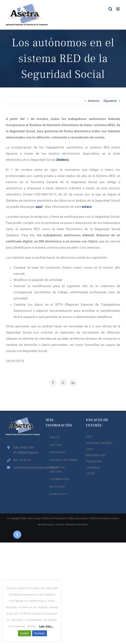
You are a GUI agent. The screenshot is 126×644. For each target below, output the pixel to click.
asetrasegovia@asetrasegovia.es (27, 467)
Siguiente (110, 101)
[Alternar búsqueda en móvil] (110, 9)
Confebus (93, 467)
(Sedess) (62, 160)
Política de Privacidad (54, 518)
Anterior (94, 101)
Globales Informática (77, 525)
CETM (90, 474)
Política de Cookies (77, 518)
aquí (39, 207)
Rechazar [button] (40, 633)
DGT (89, 437)
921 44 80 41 (22, 460)
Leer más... (46, 626)
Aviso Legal (34, 518)
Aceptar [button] (25, 633)
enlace (87, 207)
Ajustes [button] (32, 626)
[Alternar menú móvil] (118, 9)
